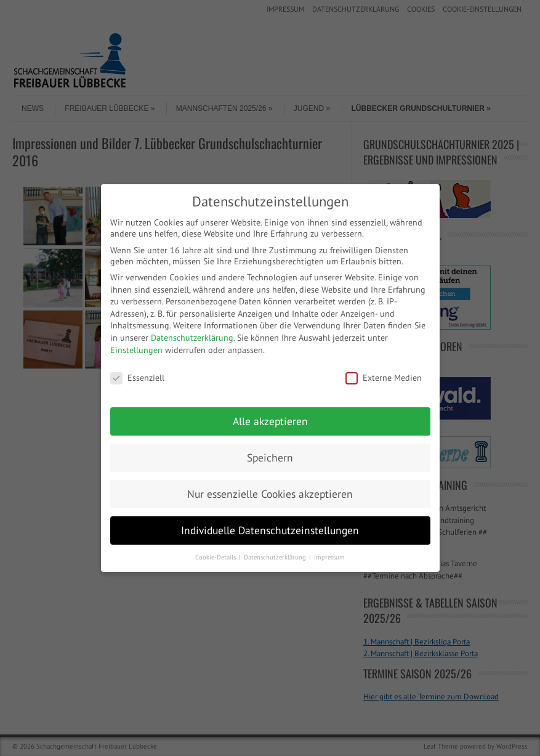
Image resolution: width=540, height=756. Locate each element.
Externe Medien (384, 378)
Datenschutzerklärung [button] (276, 557)
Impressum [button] (329, 557)
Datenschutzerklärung (192, 338)
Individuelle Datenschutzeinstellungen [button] (270, 530)
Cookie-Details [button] (216, 557)
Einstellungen (136, 350)
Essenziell (137, 378)
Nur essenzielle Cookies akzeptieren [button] (270, 494)
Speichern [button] (270, 457)
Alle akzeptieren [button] (270, 421)
